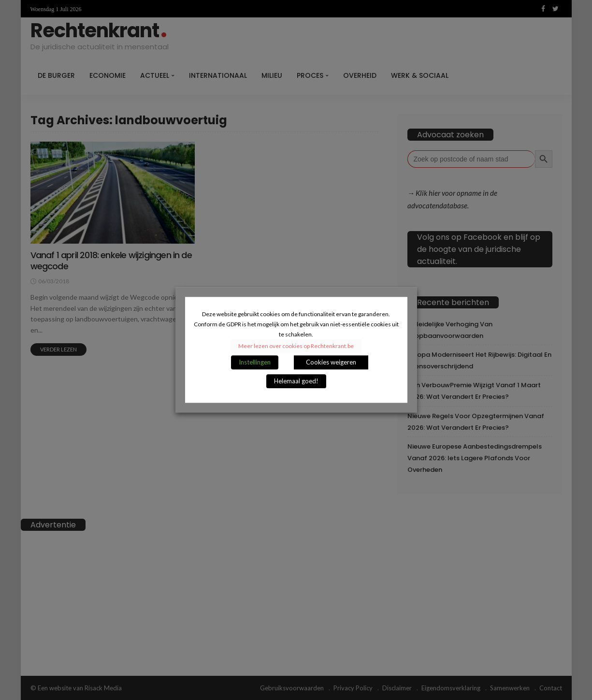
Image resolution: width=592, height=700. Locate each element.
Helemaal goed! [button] (296, 381)
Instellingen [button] (255, 363)
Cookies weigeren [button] (331, 363)
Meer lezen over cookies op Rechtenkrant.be (296, 346)
